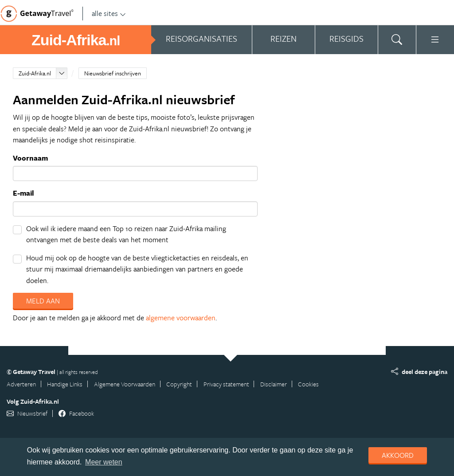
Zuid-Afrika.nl (35, 73)
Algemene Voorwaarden (125, 384)
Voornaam (30, 158)
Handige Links (65, 384)
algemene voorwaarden (181, 318)
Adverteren (21, 384)
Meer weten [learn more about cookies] (104, 462)
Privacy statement (226, 384)
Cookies (308, 384)
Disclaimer (274, 384)
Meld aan (43, 301)
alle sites (109, 13)
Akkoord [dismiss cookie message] (398, 455)
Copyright (179, 384)
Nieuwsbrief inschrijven (113, 73)
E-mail (23, 193)
